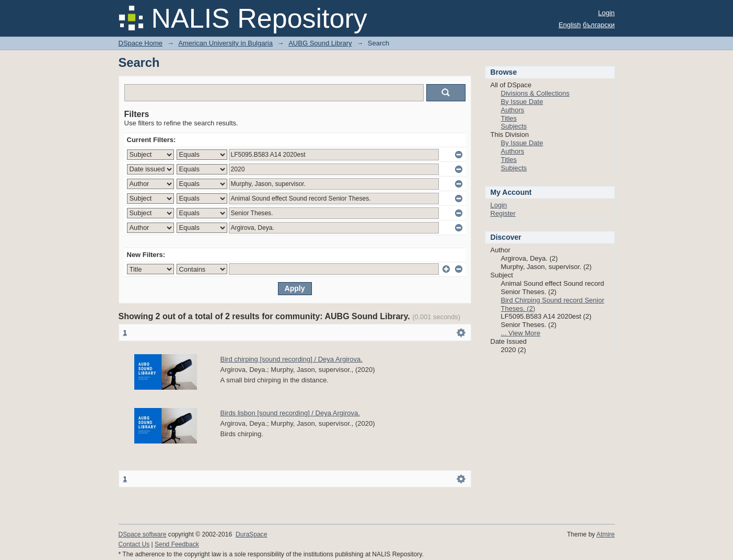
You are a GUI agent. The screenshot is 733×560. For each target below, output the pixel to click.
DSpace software (143, 534)
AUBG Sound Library (320, 43)
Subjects (514, 126)
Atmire (606, 534)
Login (607, 13)
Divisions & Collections (536, 93)
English (570, 25)
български (598, 25)
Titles (509, 118)
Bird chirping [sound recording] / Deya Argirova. (292, 359)
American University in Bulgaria (225, 43)
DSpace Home (141, 43)
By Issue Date (522, 102)
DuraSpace (251, 534)
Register (503, 213)
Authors (513, 110)
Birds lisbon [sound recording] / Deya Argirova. (290, 413)
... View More (521, 333)
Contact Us (134, 544)
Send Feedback (177, 544)
